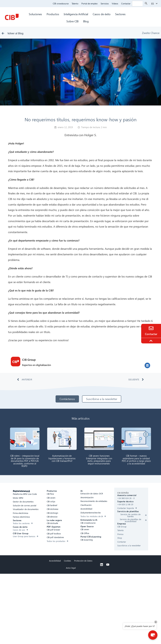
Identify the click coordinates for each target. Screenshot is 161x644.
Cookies (67, 561)
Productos (53, 14)
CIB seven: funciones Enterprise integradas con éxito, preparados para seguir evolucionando (99, 460)
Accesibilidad (55, 561)
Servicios (105, 3)
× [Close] (156, 622)
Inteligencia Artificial (76, 14)
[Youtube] (108, 565)
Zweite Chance (151, 33)
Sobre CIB (72, 21)
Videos (115, 3)
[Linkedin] (102, 565)
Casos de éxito (102, 14)
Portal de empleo (89, 3)
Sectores (121, 14)
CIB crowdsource (61, 3)
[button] (147, 365)
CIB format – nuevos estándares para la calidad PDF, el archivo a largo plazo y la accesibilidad (136, 460)
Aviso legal (71, 568)
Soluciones (35, 14)
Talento (75, 3)
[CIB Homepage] (12, 17)
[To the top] (151, 341)
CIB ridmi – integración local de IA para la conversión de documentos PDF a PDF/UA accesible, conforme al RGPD (25, 461)
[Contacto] (151, 328)
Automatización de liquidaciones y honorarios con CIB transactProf (62, 458)
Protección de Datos (83, 561)
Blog (86, 21)
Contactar (126, 3)
